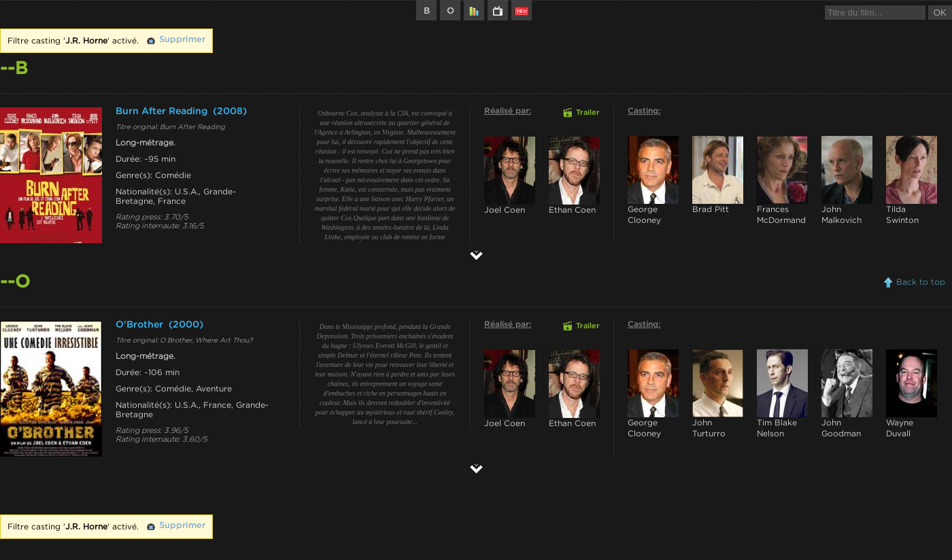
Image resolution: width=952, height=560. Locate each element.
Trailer (588, 113)
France (172, 201)
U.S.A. (187, 192)
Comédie (173, 175)
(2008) (230, 111)
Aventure (214, 389)
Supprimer (182, 40)
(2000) (186, 325)
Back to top (921, 282)
